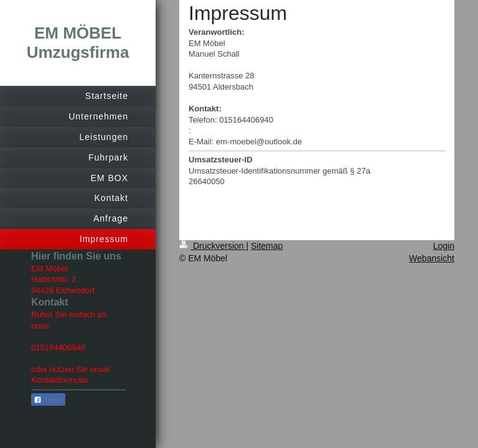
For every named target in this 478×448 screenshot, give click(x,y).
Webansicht (432, 258)
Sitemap (267, 246)
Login (444, 246)
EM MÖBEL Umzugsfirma (78, 43)
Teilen (48, 400)
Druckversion (213, 246)
